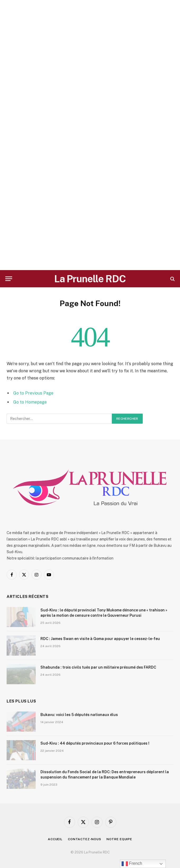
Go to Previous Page (33, 393)
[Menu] (9, 279)
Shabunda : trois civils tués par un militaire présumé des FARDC (98, 667)
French (132, 864)
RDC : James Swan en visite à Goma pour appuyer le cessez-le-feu (100, 639)
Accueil (55, 839)
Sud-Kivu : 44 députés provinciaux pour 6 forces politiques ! (95, 743)
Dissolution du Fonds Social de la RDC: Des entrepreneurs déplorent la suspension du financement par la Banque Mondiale (105, 775)
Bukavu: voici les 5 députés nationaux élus (79, 715)
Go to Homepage (30, 402)
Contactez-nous (85, 839)
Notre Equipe (119, 839)
